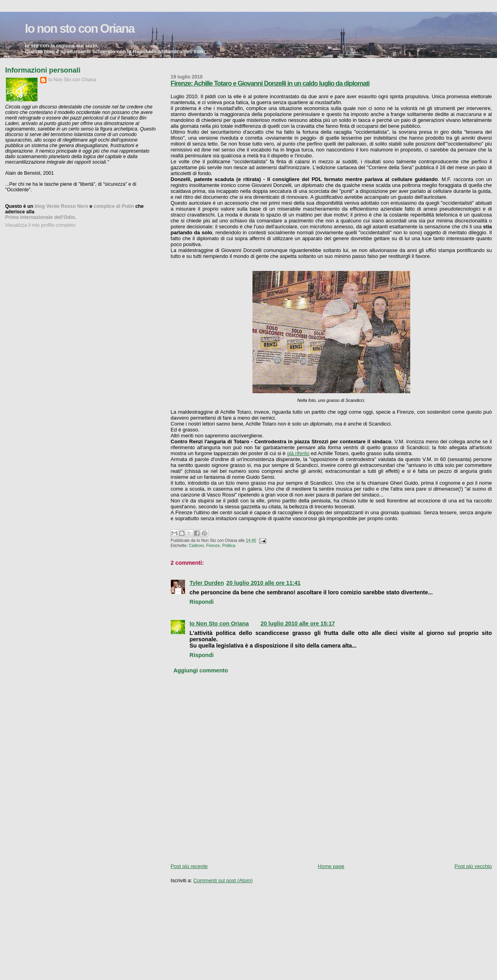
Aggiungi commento (201, 670)
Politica (229, 546)
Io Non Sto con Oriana (219, 623)
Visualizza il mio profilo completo (40, 225)
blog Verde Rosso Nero (62, 206)
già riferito (298, 453)
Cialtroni (196, 546)
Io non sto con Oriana (79, 29)
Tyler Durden (207, 583)
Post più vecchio (473, 866)
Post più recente (189, 866)
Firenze (213, 546)
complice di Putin (114, 206)
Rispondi (202, 602)
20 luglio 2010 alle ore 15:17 (298, 623)
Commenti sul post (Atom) (223, 880)
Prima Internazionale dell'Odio (40, 217)
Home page (331, 866)
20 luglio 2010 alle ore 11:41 (263, 583)
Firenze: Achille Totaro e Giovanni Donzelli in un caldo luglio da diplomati (270, 83)
